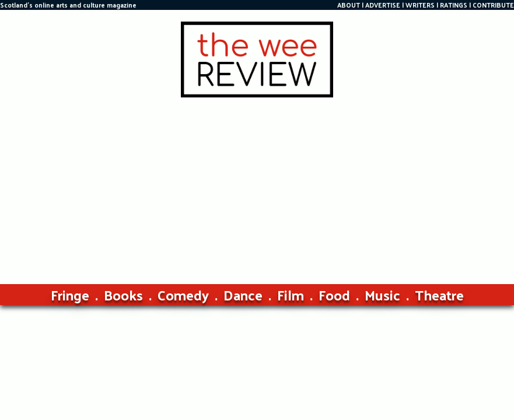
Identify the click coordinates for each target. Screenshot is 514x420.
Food (334, 295)
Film (291, 295)
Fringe (70, 295)
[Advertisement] (257, 185)
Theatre (439, 295)
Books (123, 295)
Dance (243, 295)
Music (382, 295)
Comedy (183, 295)
